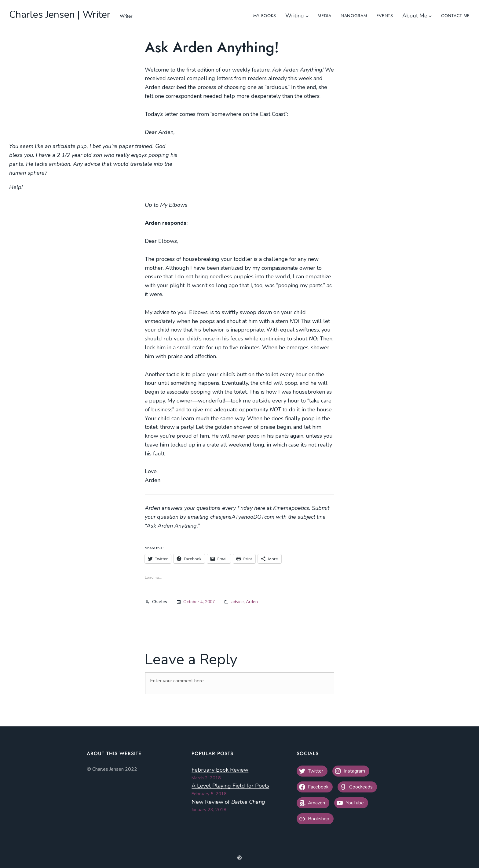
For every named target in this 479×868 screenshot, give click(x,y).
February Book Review (220, 770)
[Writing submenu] (307, 16)
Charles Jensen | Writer (60, 15)
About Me (415, 16)
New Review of (228, 802)
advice (238, 602)
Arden (252, 602)
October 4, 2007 (199, 602)
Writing (295, 16)
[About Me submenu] (430, 16)
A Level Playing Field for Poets (230, 786)
